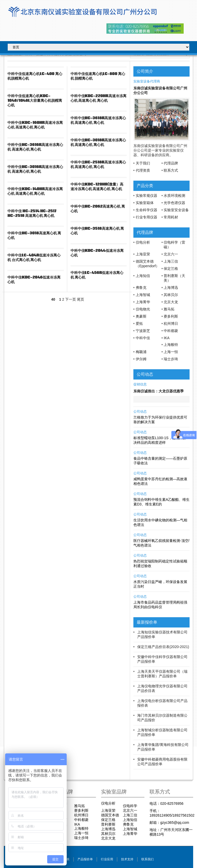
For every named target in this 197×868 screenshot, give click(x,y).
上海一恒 (171, 352)
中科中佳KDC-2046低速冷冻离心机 (34, 280)
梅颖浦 (141, 352)
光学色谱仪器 (174, 203)
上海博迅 (171, 288)
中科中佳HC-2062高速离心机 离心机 (98, 209)
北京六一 (171, 254)
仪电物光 (143, 309)
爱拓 (139, 324)
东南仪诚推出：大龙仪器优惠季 (159, 391)
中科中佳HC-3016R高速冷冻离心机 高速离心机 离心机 (35, 169)
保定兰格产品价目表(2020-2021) (163, 647)
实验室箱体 (145, 203)
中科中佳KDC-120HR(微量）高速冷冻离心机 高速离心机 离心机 (97, 187)
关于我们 (143, 163)
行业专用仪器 (146, 217)
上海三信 (171, 261)
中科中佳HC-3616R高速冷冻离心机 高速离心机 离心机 (35, 147)
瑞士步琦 (171, 359)
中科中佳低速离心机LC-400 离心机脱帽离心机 (35, 76)
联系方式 (171, 170)
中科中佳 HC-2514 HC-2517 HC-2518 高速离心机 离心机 (32, 213)
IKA (167, 338)
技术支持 (127, 859)
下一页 (71, 299)
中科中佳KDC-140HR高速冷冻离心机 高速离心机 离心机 (35, 191)
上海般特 (171, 345)
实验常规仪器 (146, 196)
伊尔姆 (141, 359)
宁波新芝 (143, 331)
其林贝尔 (171, 295)
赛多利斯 (171, 316)
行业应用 (107, 859)
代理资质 (143, 170)
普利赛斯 (108, 824)
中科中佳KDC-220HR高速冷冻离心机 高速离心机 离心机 (98, 98)
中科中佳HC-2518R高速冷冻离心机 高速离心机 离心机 (98, 164)
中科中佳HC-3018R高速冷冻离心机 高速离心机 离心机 (98, 142)
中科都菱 (171, 331)
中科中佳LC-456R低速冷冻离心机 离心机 (97, 275)
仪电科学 (130, 806)
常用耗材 (171, 217)
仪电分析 (143, 242)
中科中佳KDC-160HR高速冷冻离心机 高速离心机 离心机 (35, 125)
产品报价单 (85, 859)
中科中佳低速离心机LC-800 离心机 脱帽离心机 (98, 76)
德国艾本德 (110, 815)
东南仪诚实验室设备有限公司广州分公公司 (160, 90)
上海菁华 (143, 302)
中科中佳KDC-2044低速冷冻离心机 (97, 253)
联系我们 (147, 859)
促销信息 (140, 384)
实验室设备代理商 (147, 81)
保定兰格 (171, 269)
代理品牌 (171, 163)
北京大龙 (171, 302)
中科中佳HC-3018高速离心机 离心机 (34, 235)
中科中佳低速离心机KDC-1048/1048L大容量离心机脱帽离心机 (35, 100)
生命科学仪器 (146, 210)
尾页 (81, 299)
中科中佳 (143, 338)
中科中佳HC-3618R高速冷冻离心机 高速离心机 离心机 (98, 120)
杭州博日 (171, 324)
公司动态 (140, 412)
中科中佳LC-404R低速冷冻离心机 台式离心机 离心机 (34, 257)
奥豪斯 (141, 316)
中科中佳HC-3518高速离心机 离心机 (97, 231)
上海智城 (143, 295)
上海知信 (143, 276)
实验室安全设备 (176, 210)
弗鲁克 (141, 288)
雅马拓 (169, 309)
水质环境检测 (174, 196)
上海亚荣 (143, 254)
